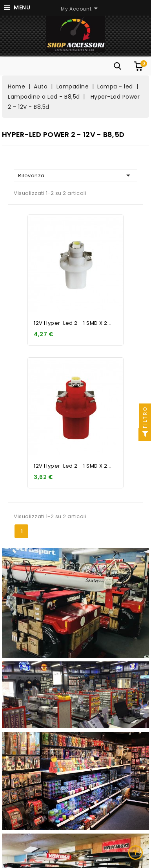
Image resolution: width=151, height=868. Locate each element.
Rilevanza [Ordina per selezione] (75, 175)
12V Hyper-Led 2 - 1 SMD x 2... (73, 323)
